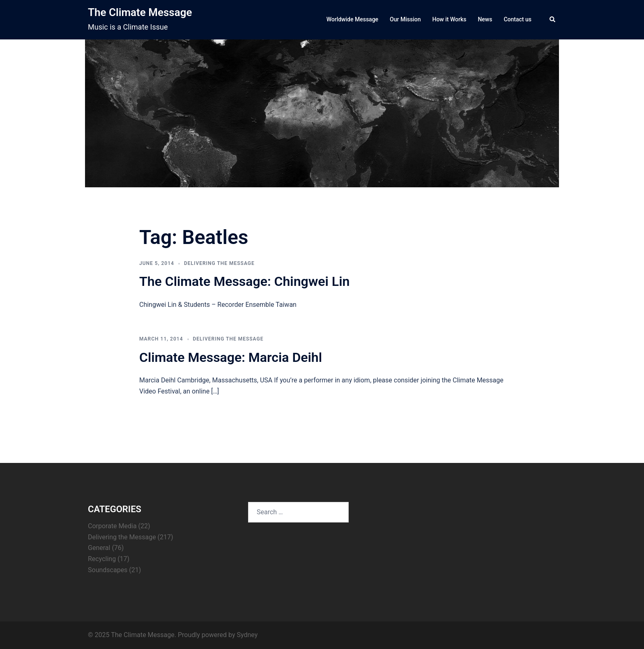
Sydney (247, 635)
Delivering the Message (219, 263)
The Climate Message (140, 12)
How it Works (449, 19)
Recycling (102, 559)
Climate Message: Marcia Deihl (231, 357)
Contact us (517, 19)
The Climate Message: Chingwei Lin (244, 281)
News (485, 19)
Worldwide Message (352, 19)
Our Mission (405, 19)
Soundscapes (108, 570)
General (99, 548)
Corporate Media (112, 526)
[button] (553, 20)
